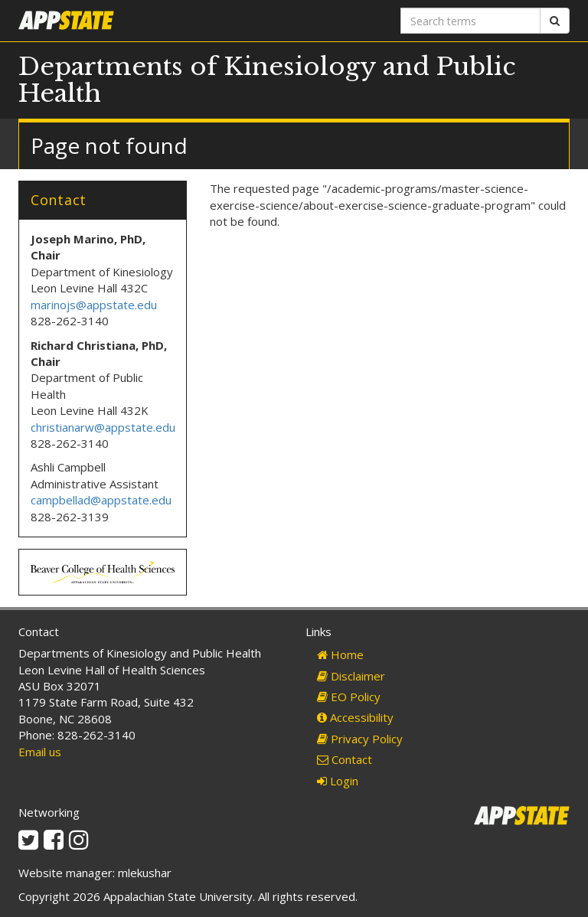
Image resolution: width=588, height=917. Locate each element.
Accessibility (355, 717)
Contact (345, 759)
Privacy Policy (360, 739)
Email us (40, 752)
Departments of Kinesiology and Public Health (267, 80)
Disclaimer (351, 676)
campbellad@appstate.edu (101, 500)
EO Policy (349, 697)
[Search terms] (470, 21)
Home (340, 654)
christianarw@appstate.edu (103, 427)
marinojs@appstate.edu (94, 305)
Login (338, 781)
